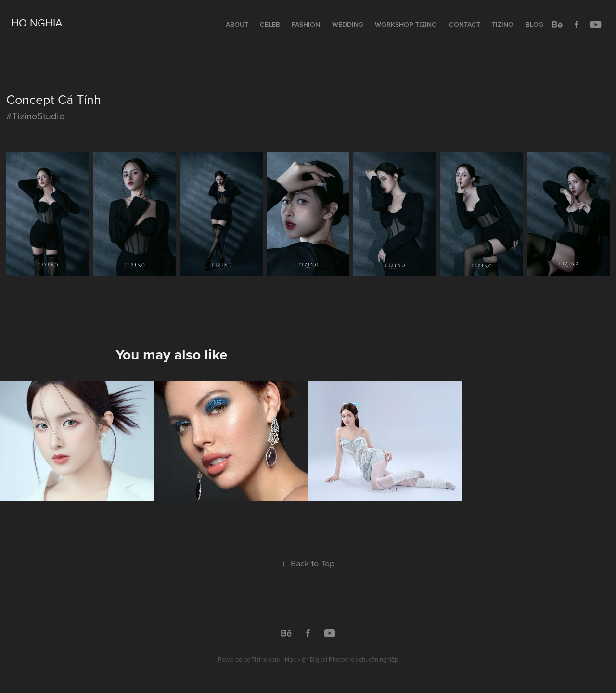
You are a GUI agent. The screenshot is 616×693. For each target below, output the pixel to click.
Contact (465, 25)
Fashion (306, 25)
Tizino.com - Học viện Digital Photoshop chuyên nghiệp (325, 659)
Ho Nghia (37, 22)
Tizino (503, 25)
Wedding (348, 25)
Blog (534, 25)
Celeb (270, 25)
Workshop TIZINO (406, 25)
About (237, 25)
